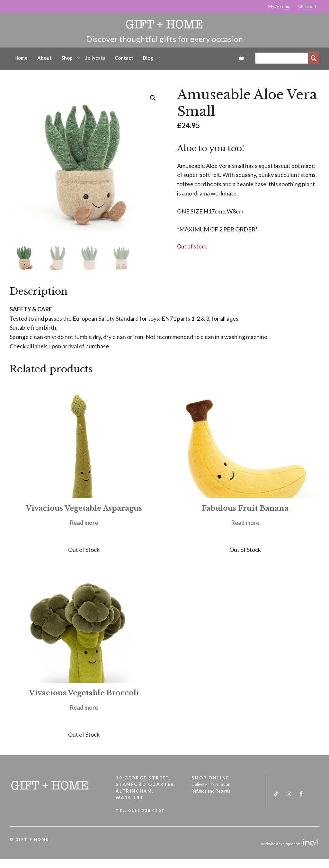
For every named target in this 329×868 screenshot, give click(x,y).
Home (21, 58)
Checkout (307, 6)
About (44, 58)
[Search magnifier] (314, 58)
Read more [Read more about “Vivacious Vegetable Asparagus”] (84, 523)
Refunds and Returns (211, 791)
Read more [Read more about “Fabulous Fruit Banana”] (245, 523)
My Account (280, 6)
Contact (124, 58)
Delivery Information (211, 784)
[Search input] (283, 58)
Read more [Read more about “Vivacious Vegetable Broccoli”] (84, 707)
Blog (152, 58)
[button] (153, 98)
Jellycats (95, 58)
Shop (71, 58)
